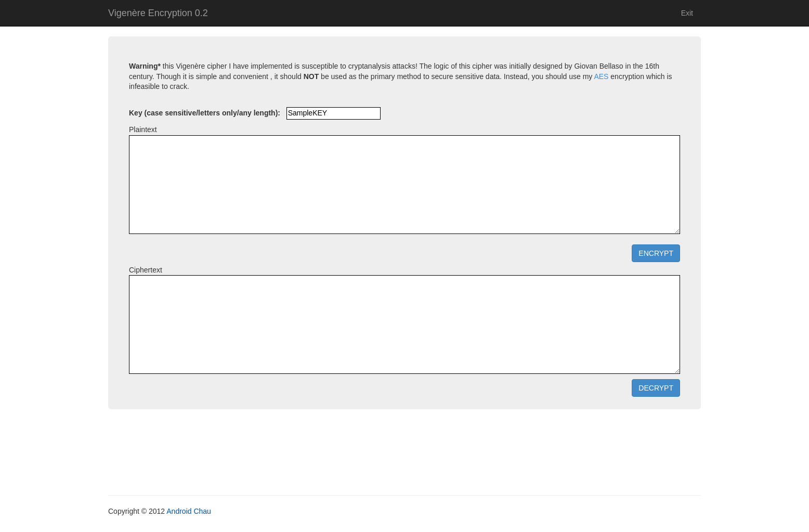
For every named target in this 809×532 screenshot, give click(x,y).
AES (601, 76)
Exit (687, 13)
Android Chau (189, 511)
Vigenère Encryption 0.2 (158, 13)
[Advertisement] (404, 459)
